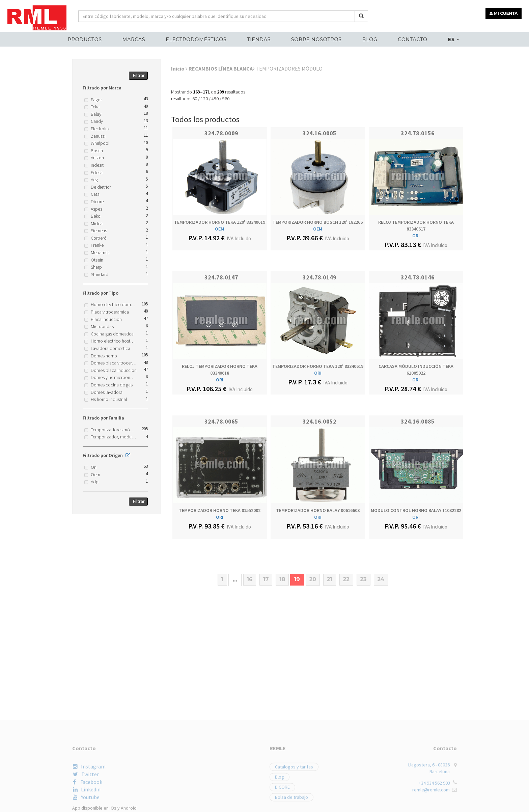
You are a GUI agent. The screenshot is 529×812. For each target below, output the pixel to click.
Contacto (412, 39)
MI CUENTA (504, 13)
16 (250, 579)
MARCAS (134, 39)
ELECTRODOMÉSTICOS (196, 39)
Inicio (179, 69)
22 (346, 579)
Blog (370, 39)
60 (195, 99)
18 (282, 579)
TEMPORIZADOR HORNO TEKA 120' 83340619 (220, 222)
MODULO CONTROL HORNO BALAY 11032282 (416, 510)
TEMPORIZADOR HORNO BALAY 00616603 (318, 510)
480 (215, 99)
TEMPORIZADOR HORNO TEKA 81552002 (220, 510)
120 (204, 99)
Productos (85, 39)
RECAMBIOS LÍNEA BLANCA (222, 69)
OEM (219, 229)
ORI (416, 236)
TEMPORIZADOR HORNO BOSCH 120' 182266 (318, 222)
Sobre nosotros (316, 39)
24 (381, 579)
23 (364, 579)
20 (313, 579)
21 (330, 579)
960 (226, 99)
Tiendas (259, 39)
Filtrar (139, 75)
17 (266, 579)
